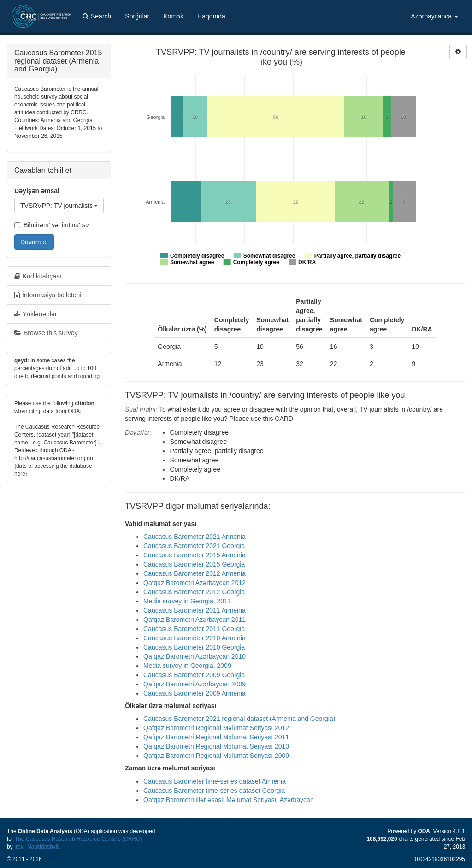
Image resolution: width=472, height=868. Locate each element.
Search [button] (97, 16)
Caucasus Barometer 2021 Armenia (195, 537)
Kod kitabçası (38, 276)
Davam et (34, 242)
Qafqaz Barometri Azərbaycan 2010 (195, 656)
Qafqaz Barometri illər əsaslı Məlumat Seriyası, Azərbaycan (229, 800)
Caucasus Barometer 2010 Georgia (194, 647)
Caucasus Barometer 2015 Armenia (195, 555)
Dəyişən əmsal (37, 191)
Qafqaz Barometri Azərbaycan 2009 (195, 684)
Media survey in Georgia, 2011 (187, 601)
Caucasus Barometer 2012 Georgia (194, 592)
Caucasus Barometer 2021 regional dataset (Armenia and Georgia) (239, 719)
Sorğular (137, 16)
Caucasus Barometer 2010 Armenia (195, 638)
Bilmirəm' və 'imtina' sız (52, 225)
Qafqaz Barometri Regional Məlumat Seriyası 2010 (216, 746)
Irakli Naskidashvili (37, 847)
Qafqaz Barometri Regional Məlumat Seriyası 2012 (216, 728)
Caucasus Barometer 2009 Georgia (194, 675)
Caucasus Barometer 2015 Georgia (194, 564)
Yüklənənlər (36, 314)
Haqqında (211, 16)
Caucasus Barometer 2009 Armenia (195, 693)
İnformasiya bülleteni (48, 295)
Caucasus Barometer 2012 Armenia (195, 573)
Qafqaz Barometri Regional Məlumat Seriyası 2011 (216, 737)
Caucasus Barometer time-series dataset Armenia (215, 781)
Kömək (173, 16)
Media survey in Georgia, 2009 (187, 666)
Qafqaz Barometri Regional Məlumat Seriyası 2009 (216, 756)
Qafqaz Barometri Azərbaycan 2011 (195, 620)
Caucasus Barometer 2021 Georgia (194, 546)
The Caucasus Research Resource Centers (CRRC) (78, 839)
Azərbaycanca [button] (434, 16)
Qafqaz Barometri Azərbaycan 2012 (195, 583)
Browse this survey (46, 333)
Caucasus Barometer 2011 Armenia (195, 610)
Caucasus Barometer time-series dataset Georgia (214, 791)
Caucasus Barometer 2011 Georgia (194, 629)
